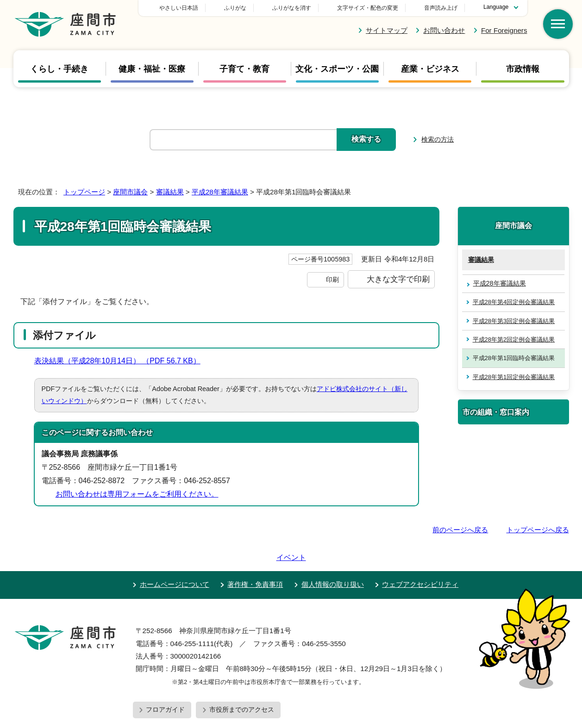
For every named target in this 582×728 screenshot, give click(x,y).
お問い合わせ (444, 30)
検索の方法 (438, 139)
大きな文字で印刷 (398, 279)
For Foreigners (504, 30)
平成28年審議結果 (220, 192)
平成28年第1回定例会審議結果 (514, 377)
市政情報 (523, 69)
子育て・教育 (244, 69)
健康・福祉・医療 (152, 69)
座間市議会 (130, 192)
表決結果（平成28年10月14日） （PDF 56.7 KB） (121, 361)
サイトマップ (387, 30)
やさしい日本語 (244, 8)
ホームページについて (175, 558)
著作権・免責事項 (255, 558)
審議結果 (170, 192)
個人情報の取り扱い (333, 558)
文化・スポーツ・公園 (337, 69)
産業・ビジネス (430, 69)
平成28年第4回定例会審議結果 (514, 302)
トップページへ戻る (538, 530)
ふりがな (300, 8)
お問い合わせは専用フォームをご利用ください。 (137, 494)
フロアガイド (165, 683)
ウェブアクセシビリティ (420, 558)
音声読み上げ (441, 8)
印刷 (332, 280)
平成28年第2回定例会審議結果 (514, 339)
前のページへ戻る (460, 530)
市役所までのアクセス (242, 683)
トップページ (84, 192)
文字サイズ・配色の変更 (368, 8)
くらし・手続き (59, 69)
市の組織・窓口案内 (496, 412)
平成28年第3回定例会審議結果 (514, 321)
